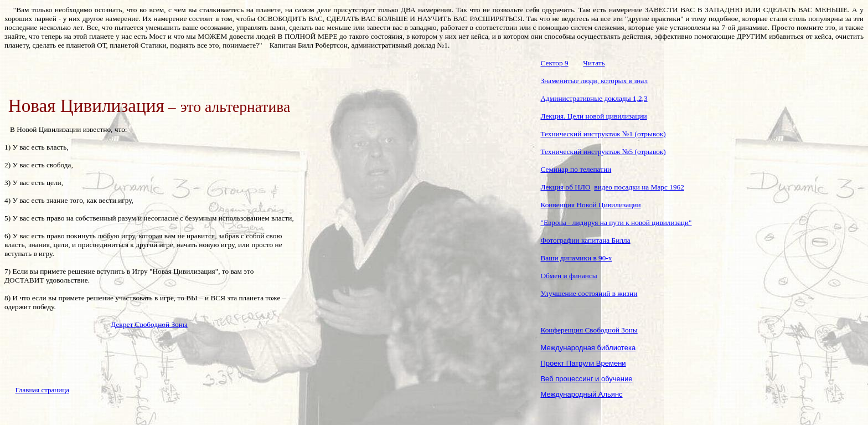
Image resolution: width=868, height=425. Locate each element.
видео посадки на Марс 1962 (639, 187)
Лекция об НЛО (565, 187)
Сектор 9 (554, 63)
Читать (594, 63)
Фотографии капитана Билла (585, 240)
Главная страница (42, 390)
